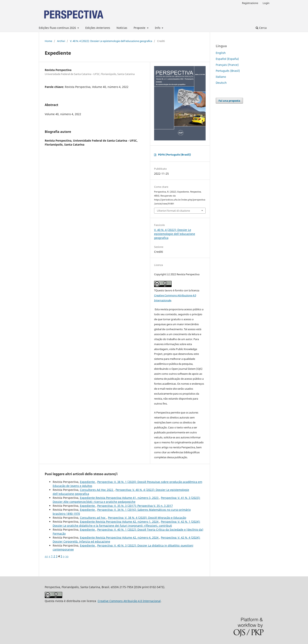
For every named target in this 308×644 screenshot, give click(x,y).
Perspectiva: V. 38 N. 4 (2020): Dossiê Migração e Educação (147, 518)
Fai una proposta (229, 101)
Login (266, 3)
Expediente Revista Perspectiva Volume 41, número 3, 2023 (120, 498)
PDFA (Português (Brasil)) (174, 155)
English (221, 53)
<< (46, 556)
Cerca (261, 28)
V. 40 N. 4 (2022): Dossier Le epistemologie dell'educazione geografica (111, 41)
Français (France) (227, 65)
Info (158, 28)
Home (48, 41)
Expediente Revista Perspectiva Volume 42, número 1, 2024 (120, 522)
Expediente (88, 482)
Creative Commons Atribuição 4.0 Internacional (129, 601)
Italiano (221, 77)
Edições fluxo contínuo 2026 (58, 28)
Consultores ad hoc (93, 518)
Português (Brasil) (228, 71)
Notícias (122, 28)
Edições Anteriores (98, 28)
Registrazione (250, 3)
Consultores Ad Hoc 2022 (97, 490)
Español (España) (227, 59)
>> (67, 556)
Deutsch (221, 83)
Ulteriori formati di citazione (173, 211)
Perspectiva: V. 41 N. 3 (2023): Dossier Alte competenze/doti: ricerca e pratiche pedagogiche (126, 500)
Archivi (61, 41)
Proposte (140, 28)
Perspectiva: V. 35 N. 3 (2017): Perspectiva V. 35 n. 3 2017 (135, 506)
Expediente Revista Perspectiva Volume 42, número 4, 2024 (120, 537)
